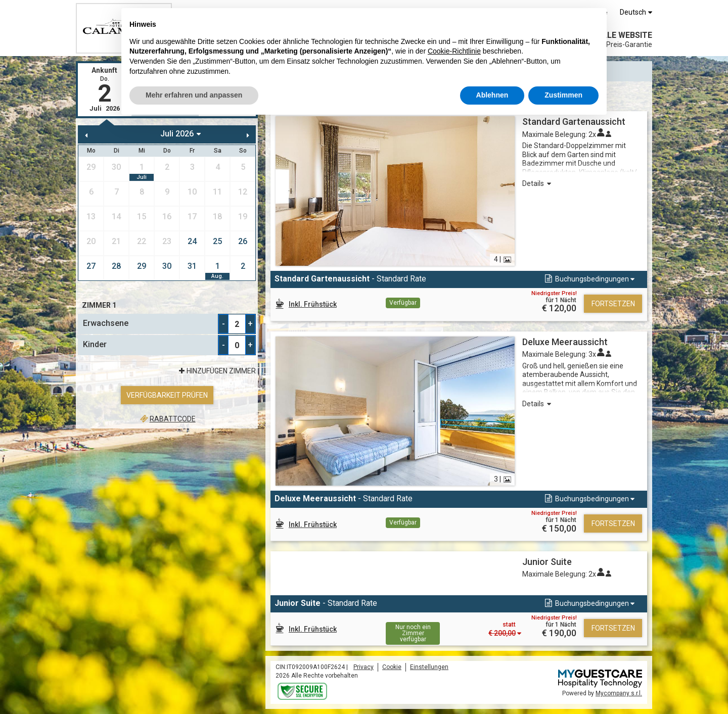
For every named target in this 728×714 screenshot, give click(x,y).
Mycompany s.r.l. (619, 693)
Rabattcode (167, 419)
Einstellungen (429, 667)
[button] (589, 279)
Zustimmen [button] (563, 95)
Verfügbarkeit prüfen (167, 395)
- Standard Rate (350, 279)
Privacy (363, 667)
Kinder (95, 344)
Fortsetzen (613, 304)
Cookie (392, 667)
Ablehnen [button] (492, 95)
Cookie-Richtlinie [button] (454, 51)
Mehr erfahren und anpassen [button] (194, 95)
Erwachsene (106, 323)
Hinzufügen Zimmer (216, 371)
